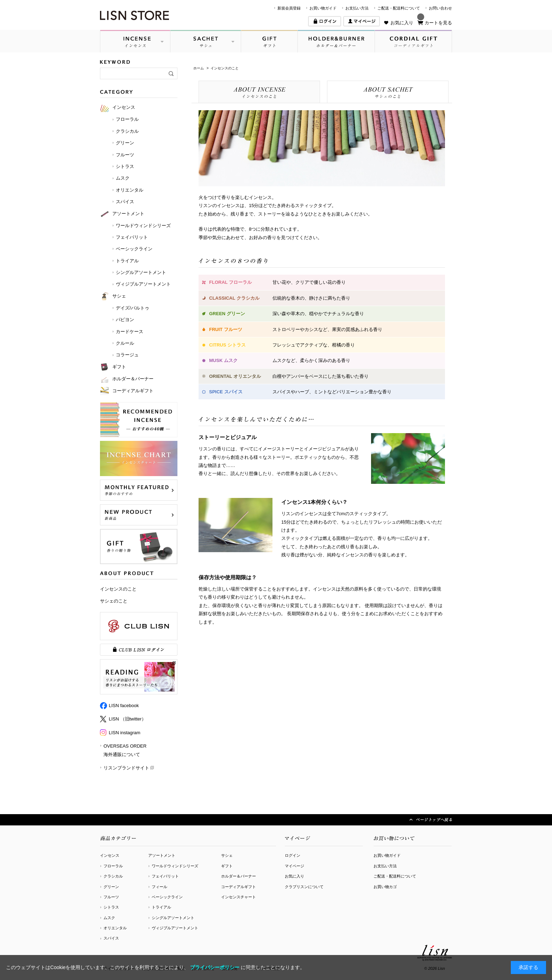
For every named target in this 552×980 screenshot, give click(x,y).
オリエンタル (115, 928)
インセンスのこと (118, 589)
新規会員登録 (289, 8)
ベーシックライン (167, 897)
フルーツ (111, 897)
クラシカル (113, 876)
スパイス (111, 938)
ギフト (227, 866)
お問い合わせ (440, 8)
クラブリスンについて (304, 887)
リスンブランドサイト (126, 768)
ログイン (293, 855)
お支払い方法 (357, 8)
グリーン (111, 887)
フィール (159, 887)
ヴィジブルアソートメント (175, 928)
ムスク (109, 918)
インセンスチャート (239, 897)
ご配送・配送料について (399, 8)
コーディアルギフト (239, 887)
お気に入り (402, 23)
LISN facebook (124, 706)
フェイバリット (165, 876)
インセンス (110, 855)
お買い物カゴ (385, 887)
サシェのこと (114, 601)
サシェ (227, 855)
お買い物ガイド (323, 8)
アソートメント (162, 855)
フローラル (113, 866)
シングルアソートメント (173, 918)
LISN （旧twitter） (127, 719)
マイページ (294, 866)
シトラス (111, 907)
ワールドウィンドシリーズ (175, 866)
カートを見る (438, 23)
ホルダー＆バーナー (239, 876)
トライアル (161, 907)
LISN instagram (125, 733)
